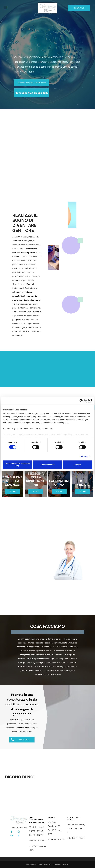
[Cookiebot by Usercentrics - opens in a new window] (81, 401)
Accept (78, 465)
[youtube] (12, 836)
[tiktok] (19, 836)
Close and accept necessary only (17, 465)
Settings (84, 456)
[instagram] (19, 832)
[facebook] (12, 832)
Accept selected (47, 465)
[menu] (5, 7)
